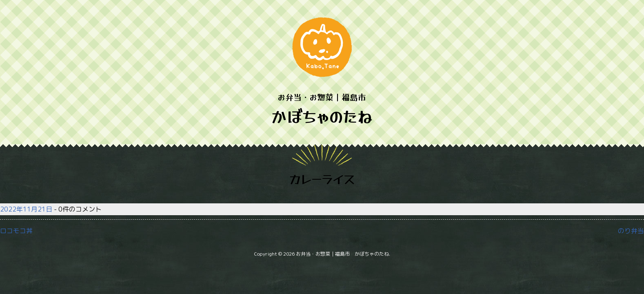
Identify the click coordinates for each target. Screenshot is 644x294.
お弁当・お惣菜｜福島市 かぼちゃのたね (342, 254)
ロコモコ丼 (16, 231)
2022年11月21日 (26, 209)
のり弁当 (631, 231)
